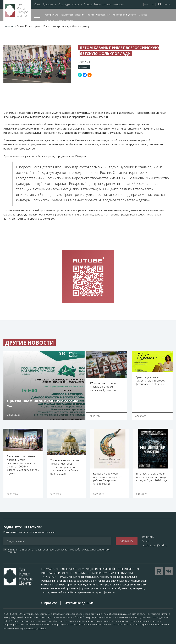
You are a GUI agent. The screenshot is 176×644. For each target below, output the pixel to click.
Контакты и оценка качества (59, 20)
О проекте (49, 603)
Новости (77, 4)
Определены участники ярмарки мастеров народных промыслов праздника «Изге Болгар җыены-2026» (65, 467)
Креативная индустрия (125, 15)
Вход (167, 4)
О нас (38, 4)
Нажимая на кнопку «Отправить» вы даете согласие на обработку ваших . (59, 551)
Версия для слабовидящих (160, 4)
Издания (80, 15)
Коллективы (67, 15)
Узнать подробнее (36, 628)
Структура (64, 4)
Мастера (143, 15)
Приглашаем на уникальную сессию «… (43, 403)
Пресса (88, 4)
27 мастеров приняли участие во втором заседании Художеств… (104, 387)
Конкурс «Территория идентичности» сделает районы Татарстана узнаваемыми (107, 479)
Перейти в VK (169, 571)
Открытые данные (79, 603)
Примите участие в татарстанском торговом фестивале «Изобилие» (150, 381)
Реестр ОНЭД (51, 15)
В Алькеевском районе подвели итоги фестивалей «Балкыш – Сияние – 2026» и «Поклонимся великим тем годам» (23, 465)
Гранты (90, 15)
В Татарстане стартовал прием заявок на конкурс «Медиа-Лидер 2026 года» (152, 477)
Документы (50, 4)
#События (84, 67)
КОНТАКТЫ (148, 537)
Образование (103, 15)
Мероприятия (103, 4)
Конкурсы (118, 4)
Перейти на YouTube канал (159, 571)
